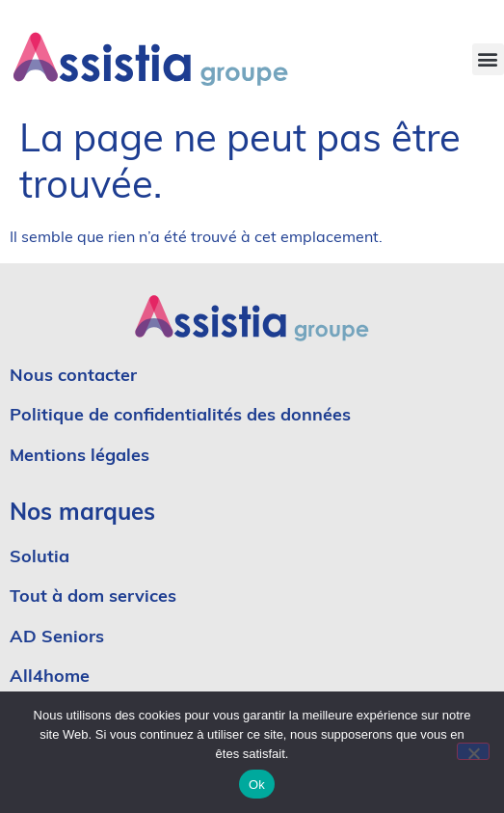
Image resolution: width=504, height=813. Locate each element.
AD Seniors (59, 638)
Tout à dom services (93, 597)
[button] (488, 59)
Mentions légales (80, 457)
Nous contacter (73, 377)
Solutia (40, 558)
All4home (50, 677)
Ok (257, 785)
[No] (473, 751)
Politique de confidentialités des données (180, 416)
